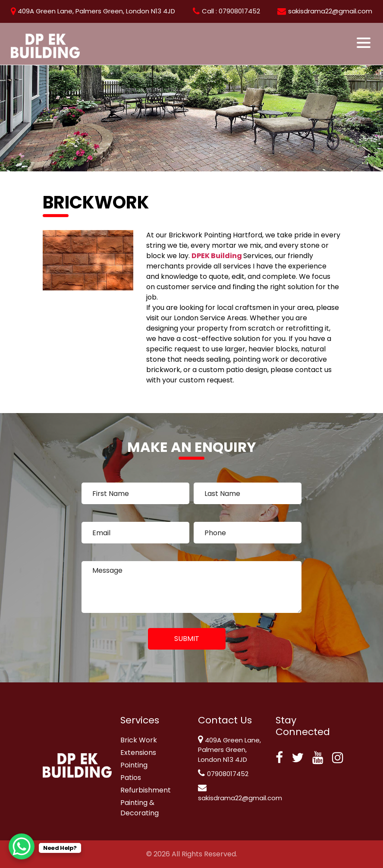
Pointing (134, 765)
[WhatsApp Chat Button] (22, 846)
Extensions (138, 753)
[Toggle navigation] (364, 43)
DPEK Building (217, 256)
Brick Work (139, 740)
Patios (131, 778)
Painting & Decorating (140, 808)
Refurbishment (146, 790)
